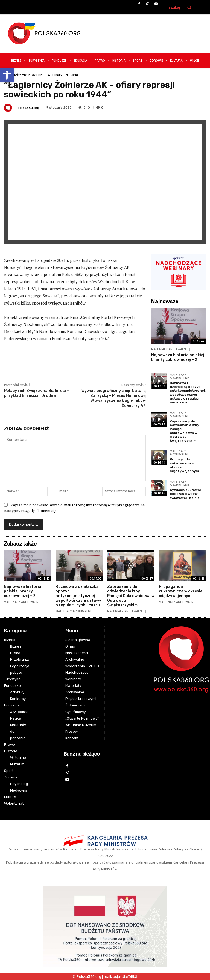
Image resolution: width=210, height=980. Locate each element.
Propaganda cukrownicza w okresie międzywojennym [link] (181, 591)
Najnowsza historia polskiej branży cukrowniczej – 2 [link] (178, 357)
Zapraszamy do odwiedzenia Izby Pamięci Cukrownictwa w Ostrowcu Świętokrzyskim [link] (184, 431)
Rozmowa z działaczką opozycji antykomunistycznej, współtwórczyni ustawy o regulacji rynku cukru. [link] (188, 393)
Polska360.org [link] (27, 108)
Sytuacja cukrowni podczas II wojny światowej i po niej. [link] (186, 494)
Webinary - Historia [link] (63, 75)
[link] (7, 75)
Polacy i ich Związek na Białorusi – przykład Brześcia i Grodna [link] (37, 393)
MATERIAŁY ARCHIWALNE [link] (23, 75)
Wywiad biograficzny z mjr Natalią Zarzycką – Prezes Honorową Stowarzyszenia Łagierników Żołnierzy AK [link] (114, 398)
